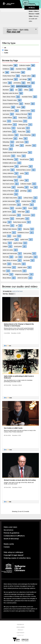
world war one (9, 233)
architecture (9, 86)
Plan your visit (13, 32)
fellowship (29, 229)
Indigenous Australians (24, 274)
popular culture (25, 267)
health (7, 264)
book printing (30, 253)
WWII (20, 145)
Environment (29, 215)
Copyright (20, 633)
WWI (31, 83)
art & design (26, 79)
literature (30, 104)
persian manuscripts (11, 201)
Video (5, 50)
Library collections (11, 135)
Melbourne (8, 145)
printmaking (20, 83)
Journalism (9, 219)
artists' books (22, 142)
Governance (8, 530)
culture (24, 180)
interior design (9, 267)
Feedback (20, 625)
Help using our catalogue (13, 552)
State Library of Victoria (12, 260)
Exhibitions (9, 69)
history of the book (11, 191)
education (31, 145)
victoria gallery (23, 219)
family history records (22, 222)
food (34, 187)
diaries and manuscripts (12, 253)
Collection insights (27, 65)
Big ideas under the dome (13, 93)
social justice (9, 156)
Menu (32, 8)
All (4, 48)
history (21, 156)
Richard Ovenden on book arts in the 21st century (20, 480)
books (21, 107)
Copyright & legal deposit (13, 555)
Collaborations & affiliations (14, 536)
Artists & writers (18, 72)
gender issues (9, 212)
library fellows (9, 278)
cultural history (10, 132)
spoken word (27, 240)
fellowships (9, 142)
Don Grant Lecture (11, 184)
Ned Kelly (8, 257)
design (7, 222)
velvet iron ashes (10, 250)
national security (19, 271)
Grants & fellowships (11, 539)
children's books (28, 111)
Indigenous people (11, 240)
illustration (8, 90)
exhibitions (8, 208)
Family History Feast (11, 76)
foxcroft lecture (27, 159)
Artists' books (9, 187)
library (23, 139)
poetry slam (9, 170)
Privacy (20, 630)
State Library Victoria (12, 97)
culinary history (30, 198)
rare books (8, 114)
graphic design (20, 243)
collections (28, 205)
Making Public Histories (12, 229)
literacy (7, 243)
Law (19, 257)
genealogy (26, 191)
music (7, 121)
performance (9, 107)
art (6, 72)
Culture (7, 83)
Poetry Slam (24, 132)
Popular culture (29, 76)
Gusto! (33, 208)
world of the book (10, 79)
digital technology (10, 180)
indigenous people (11, 166)
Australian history (23, 69)
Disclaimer (20, 627)
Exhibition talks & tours (12, 163)
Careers (7, 547)
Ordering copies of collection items (17, 558)
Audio (5, 53)
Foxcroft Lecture (10, 139)
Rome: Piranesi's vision (12, 100)
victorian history (29, 201)
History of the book (24, 114)
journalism (21, 208)
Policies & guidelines (11, 533)
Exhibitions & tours (26, 233)
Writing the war (25, 125)
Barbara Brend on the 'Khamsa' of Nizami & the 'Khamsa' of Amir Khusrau (19, 325)
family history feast (11, 111)
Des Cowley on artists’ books (13, 428)
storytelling (23, 187)
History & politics (10, 65)
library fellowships (28, 135)
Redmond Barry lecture (12, 177)
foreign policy (19, 264)
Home (31, 11)
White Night (24, 212)
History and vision (10, 527)
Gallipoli (8, 246)
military (29, 90)
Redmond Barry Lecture (26, 170)
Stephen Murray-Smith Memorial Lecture (17, 152)
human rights (24, 128)
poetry (24, 173)
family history (9, 128)
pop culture (9, 226)
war (19, 90)
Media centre (9, 544)
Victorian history (20, 121)
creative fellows (10, 118)
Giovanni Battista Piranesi (13, 104)
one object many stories (12, 198)
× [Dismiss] (36, 29)
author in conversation (12, 205)
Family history (25, 118)
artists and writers (11, 194)
